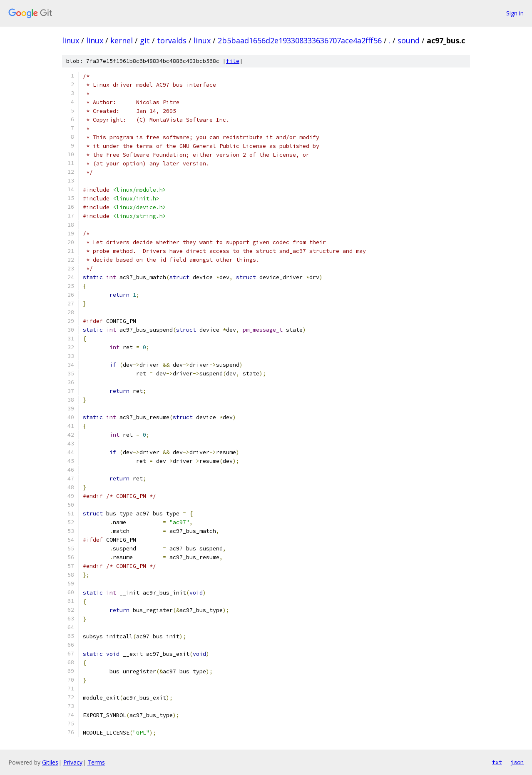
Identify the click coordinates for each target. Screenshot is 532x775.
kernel (122, 40)
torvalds (172, 40)
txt (497, 762)
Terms (96, 762)
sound (409, 40)
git (145, 40)
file (233, 61)
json (517, 762)
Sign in (515, 13)
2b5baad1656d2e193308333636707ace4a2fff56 (300, 40)
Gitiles (50, 762)
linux (71, 40)
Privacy (73, 762)
